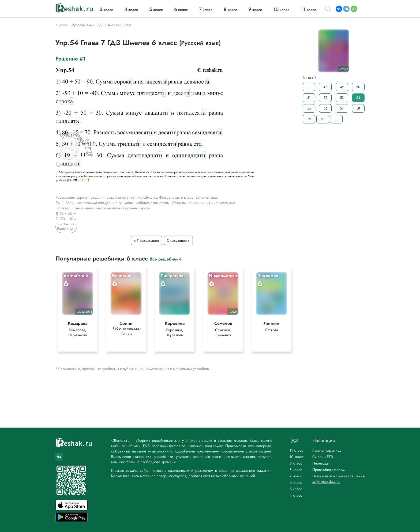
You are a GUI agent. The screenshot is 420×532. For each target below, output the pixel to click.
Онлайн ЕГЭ (323, 457)
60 (323, 119)
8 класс (296, 470)
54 (358, 98)
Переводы (321, 463)
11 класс (296, 450)
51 (309, 98)
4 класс (296, 495)
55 (309, 108)
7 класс (296, 476)
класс (106, 10)
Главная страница (327, 450)
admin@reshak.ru (326, 482)
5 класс (296, 489)
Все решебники (165, 259)
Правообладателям (329, 470)
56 (325, 108)
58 (358, 108)
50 (358, 87)
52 (325, 98)
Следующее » (178, 240)
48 (325, 87)
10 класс (297, 457)
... (309, 87)
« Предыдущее (146, 240)
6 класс (296, 482)
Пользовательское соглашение (338, 476)
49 (342, 87)
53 (342, 98)
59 (309, 119)
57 (342, 108)
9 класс (296, 463)
